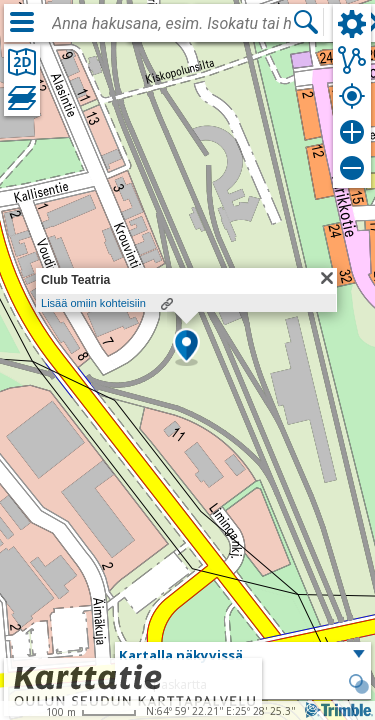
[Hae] (306, 22)
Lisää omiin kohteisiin (93, 303)
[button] (186, 347)
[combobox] (172, 24)
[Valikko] (22, 22)
